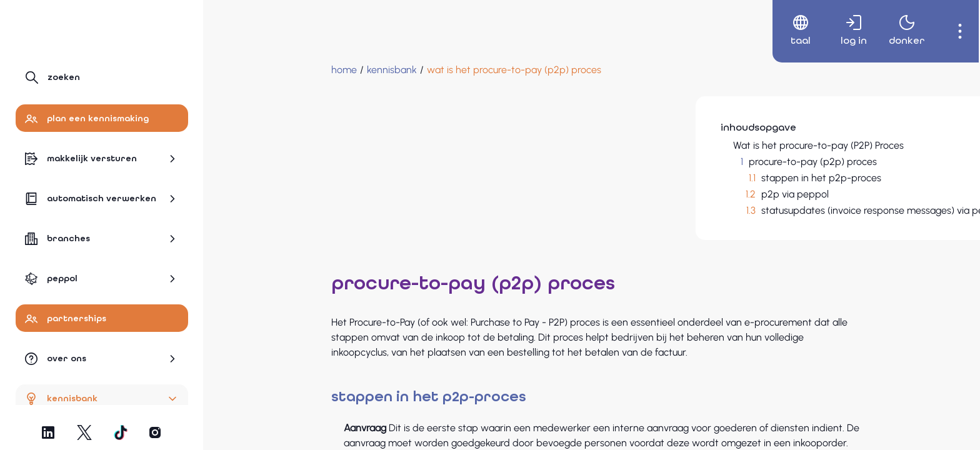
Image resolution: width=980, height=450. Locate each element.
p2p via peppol (696, 194)
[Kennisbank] (293, 70)
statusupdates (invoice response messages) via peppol (783, 210)
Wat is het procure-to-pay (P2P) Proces (719, 145)
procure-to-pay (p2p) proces (713, 162)
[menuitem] (788, 31)
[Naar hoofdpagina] (70, 29)
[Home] (245, 70)
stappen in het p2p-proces (722, 178)
